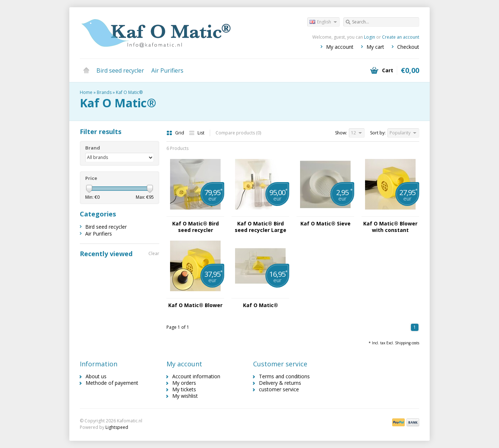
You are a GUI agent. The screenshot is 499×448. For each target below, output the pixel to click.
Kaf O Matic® (129, 92)
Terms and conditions (284, 376)
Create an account (401, 37)
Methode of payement (112, 383)
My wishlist (185, 396)
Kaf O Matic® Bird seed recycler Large (261, 227)
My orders (184, 383)
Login (370, 37)
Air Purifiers (167, 70)
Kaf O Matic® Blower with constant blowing (390, 227)
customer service (279, 389)
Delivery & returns (280, 383)
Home (86, 70)
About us (96, 376)
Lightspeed (117, 427)
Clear (154, 253)
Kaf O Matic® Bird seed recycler (196, 227)
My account (340, 47)
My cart (375, 47)
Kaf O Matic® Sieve (326, 224)
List (197, 133)
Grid (176, 133)
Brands (104, 92)
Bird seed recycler (120, 70)
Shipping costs (407, 343)
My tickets (184, 389)
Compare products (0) (238, 133)
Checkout (408, 47)
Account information (196, 376)
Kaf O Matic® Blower (195, 305)
